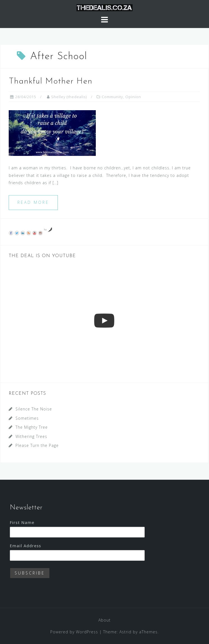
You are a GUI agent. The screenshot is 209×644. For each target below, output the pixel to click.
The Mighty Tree (32, 427)
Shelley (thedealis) (69, 97)
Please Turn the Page (37, 445)
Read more (33, 202)
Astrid (125, 632)
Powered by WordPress (74, 632)
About (104, 620)
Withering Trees (31, 436)
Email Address (25, 546)
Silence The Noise (34, 409)
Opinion (133, 97)
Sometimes (27, 418)
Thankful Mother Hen (51, 81)
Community (112, 97)
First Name (22, 522)
